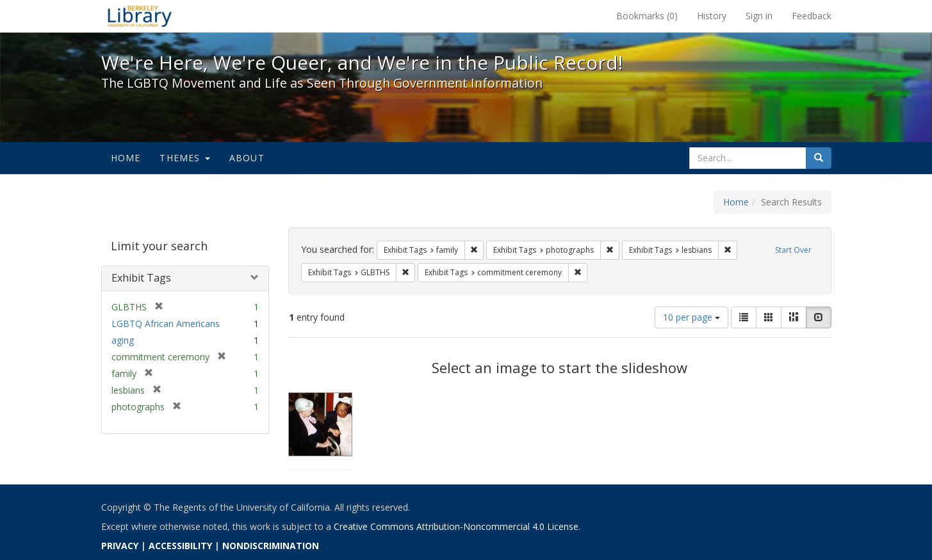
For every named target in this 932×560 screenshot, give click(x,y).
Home (126, 158)
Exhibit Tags (141, 278)
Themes (184, 158)
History (712, 16)
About (247, 158)
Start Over (793, 250)
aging (123, 340)
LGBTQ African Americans (166, 324)
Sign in (759, 16)
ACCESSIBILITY (180, 546)
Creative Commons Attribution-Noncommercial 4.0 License (456, 526)
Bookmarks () (647, 16)
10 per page (691, 317)
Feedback (812, 16)
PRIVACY (120, 546)
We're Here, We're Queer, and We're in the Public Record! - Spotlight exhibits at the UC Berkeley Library (140, 16)
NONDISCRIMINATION (271, 546)
